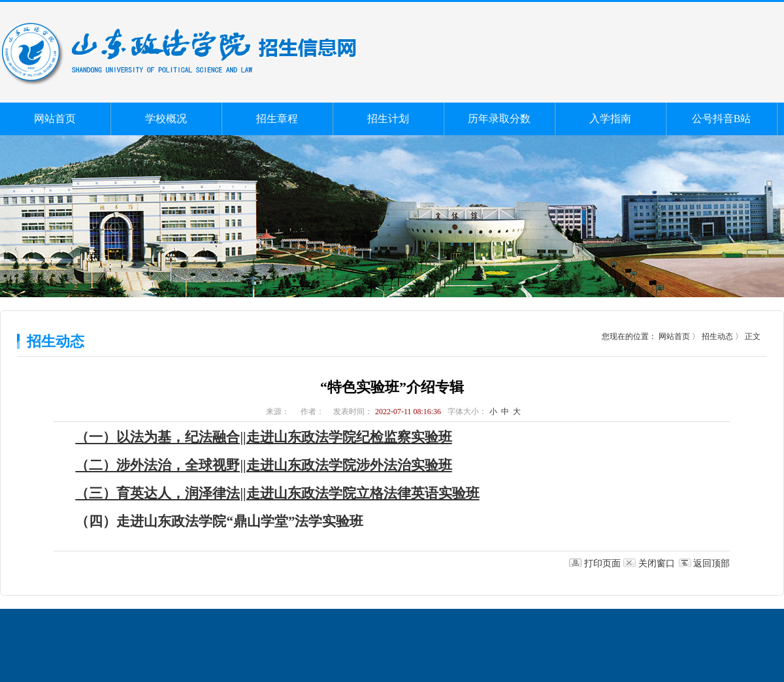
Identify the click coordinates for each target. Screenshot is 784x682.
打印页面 (602, 563)
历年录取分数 (499, 119)
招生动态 (717, 336)
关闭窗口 (657, 563)
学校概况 (166, 119)
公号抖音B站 (722, 119)
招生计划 (388, 119)
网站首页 (55, 119)
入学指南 (610, 119)
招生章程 (277, 119)
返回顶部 (711, 563)
